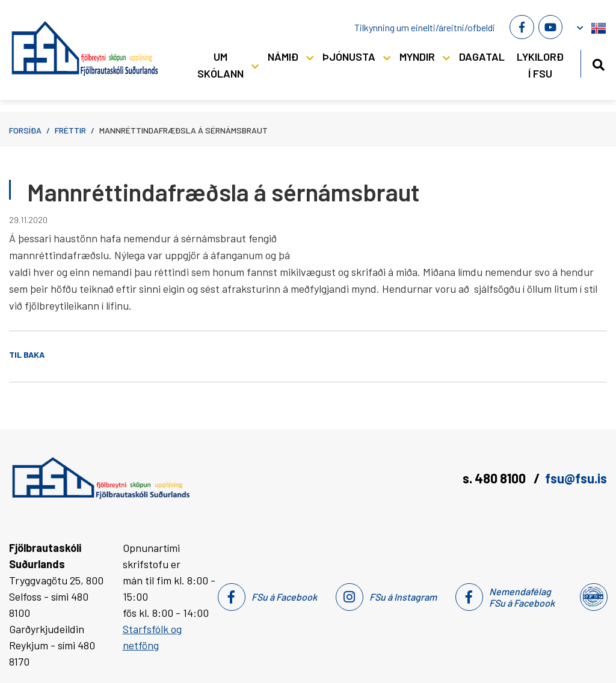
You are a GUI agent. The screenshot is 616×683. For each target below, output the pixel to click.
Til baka (27, 354)
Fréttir (70, 130)
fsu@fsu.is (576, 478)
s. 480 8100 (495, 478)
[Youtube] (550, 27)
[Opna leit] (598, 63)
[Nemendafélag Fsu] (593, 597)
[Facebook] (522, 27)
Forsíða (25, 130)
